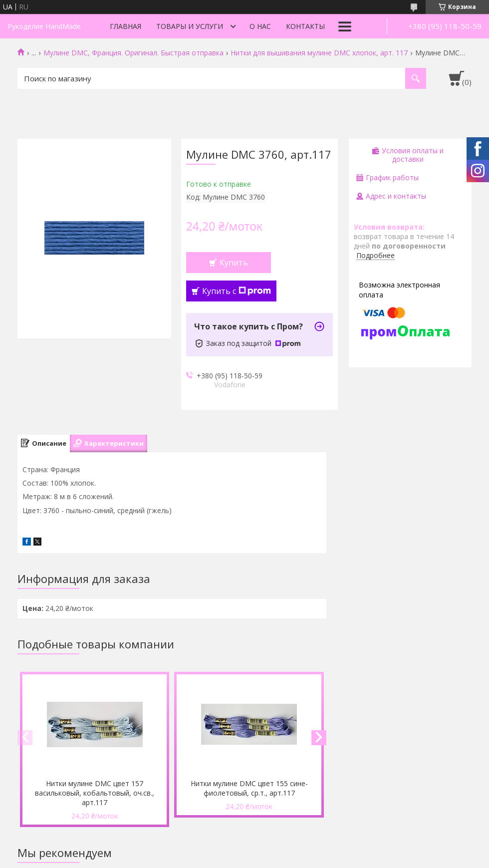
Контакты (305, 26)
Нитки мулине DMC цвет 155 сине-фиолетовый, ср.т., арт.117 (249, 788)
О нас (260, 26)
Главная (125, 26)
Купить (234, 263)
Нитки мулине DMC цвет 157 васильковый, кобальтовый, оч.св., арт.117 (95, 793)
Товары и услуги (190, 26)
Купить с (237, 291)
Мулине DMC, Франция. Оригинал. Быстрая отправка (133, 53)
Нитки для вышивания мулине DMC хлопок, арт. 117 (319, 53)
